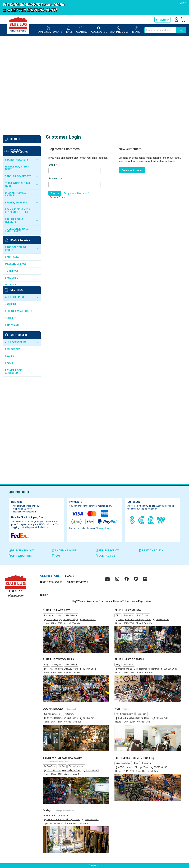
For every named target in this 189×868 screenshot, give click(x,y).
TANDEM (51, 766)
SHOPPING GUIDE (64, 551)
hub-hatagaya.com (125, 714)
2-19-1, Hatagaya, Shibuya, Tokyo (62, 718)
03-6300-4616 (89, 718)
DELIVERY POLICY (21, 551)
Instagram (49, 615)
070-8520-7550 (161, 718)
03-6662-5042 (89, 620)
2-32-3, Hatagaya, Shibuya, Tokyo (62, 620)
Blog (59, 615)
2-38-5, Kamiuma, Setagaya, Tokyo (135, 620)
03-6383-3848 (93, 770)
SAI (64, 766)
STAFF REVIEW (76, 582)
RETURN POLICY (107, 551)
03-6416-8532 (89, 669)
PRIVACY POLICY (151, 551)
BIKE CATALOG (50, 582)
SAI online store (76, 766)
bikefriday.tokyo (123, 763)
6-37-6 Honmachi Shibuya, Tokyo (134, 767)
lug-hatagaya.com (52, 714)
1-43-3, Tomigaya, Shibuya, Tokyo (62, 669)
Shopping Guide (103, 528)
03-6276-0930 (160, 767)
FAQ (56, 556)
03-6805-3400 (162, 620)
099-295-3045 (170, 669)
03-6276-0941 (92, 820)
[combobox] (160, 30)
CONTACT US (106, 556)
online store (50, 815)
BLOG (68, 576)
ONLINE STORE (50, 576)
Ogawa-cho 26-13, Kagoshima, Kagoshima (139, 669)
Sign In (176, 20)
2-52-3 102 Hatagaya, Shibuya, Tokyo (64, 770)
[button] (184, 4)
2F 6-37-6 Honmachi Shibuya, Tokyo (63, 820)
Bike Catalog (71, 615)
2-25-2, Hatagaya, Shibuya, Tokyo (134, 718)
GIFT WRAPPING (20, 556)
